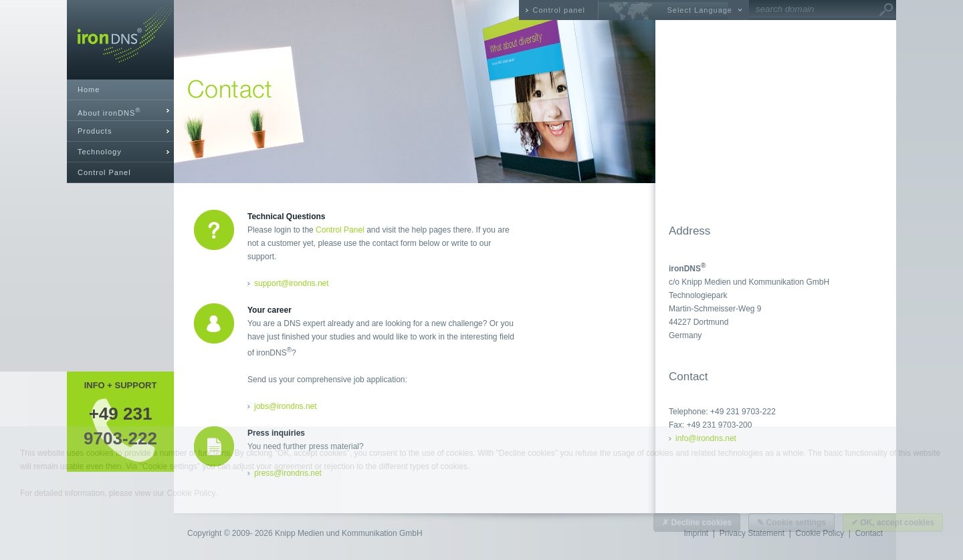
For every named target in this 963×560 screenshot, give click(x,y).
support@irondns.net (292, 283)
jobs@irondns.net (286, 406)
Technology (100, 152)
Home (89, 90)
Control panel (559, 10)
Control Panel (104, 172)
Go (886, 10)
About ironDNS (109, 112)
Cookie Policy (191, 493)
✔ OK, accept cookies (893, 523)
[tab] (120, 111)
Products (95, 131)
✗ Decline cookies (697, 523)
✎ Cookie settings (791, 523)
